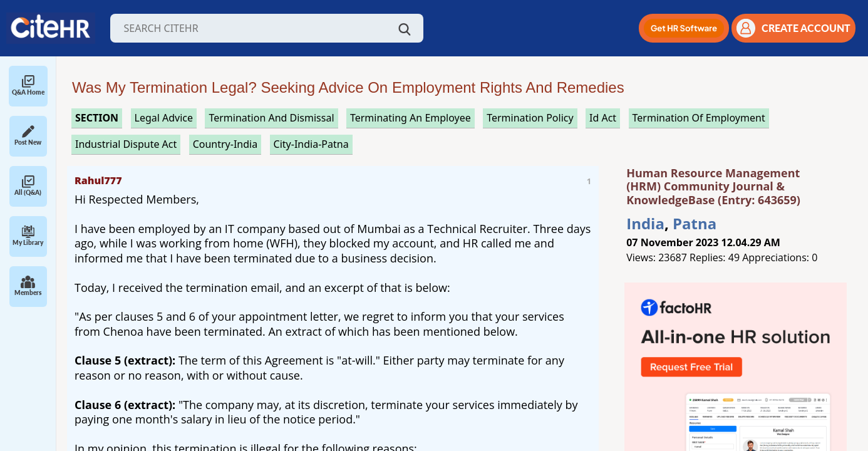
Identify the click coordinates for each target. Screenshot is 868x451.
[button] (684, 28)
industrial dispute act (126, 144)
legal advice (164, 118)
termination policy (530, 118)
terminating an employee (411, 118)
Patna (695, 223)
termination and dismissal (271, 118)
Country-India (225, 144)
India (645, 223)
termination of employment (699, 118)
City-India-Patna (311, 144)
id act (603, 118)
